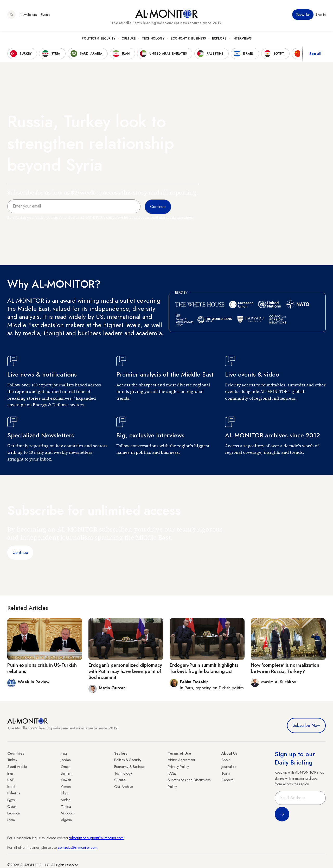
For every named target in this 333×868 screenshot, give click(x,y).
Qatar (12, 807)
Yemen (66, 787)
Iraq (64, 753)
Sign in (321, 15)
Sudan (66, 800)
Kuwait (66, 780)
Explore (219, 39)
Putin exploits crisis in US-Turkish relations (42, 668)
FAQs (172, 773)
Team (226, 773)
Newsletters (28, 15)
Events (45, 15)
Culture (129, 39)
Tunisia (66, 807)
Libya (65, 793)
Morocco (68, 813)
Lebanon (14, 813)
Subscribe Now (306, 725)
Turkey (12, 760)
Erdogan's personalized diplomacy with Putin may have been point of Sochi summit (125, 671)
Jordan (66, 760)
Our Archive (124, 787)
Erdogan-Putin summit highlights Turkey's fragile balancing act (204, 668)
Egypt (11, 800)
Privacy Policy (178, 767)
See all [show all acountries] (315, 54)
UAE (11, 780)
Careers (227, 780)
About (226, 760)
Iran (10, 773)
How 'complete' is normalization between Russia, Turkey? (285, 668)
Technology (153, 39)
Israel (11, 787)
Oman (66, 767)
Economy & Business (188, 39)
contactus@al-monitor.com (78, 847)
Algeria (66, 820)
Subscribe (303, 15)
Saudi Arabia (17, 767)
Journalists (229, 767)
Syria (11, 820)
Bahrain (67, 773)
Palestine (14, 793)
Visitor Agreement (181, 760)
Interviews (242, 39)
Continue (20, 552)
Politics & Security (98, 39)
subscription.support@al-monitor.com (96, 838)
